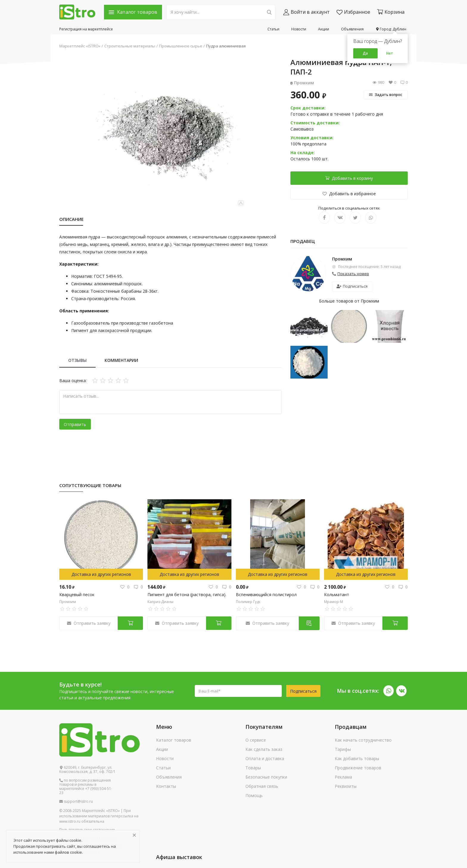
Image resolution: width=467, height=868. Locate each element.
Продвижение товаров (358, 768)
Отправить (75, 424)
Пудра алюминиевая (226, 46)
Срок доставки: (308, 108)
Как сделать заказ (264, 749)
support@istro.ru (76, 802)
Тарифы (343, 749)
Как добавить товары (357, 758)
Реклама (343, 777)
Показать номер (353, 274)
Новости (299, 29)
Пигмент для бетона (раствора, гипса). (187, 595)
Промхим (304, 83)
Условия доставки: (312, 138)
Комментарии (121, 360)
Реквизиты (346, 786)
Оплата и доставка (265, 758)
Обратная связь (262, 786)
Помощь (254, 795)
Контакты (166, 786)
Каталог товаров (174, 740)
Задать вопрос (386, 95)
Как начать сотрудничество (363, 740)
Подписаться (352, 286)
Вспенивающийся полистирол (266, 595)
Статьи (273, 29)
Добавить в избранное (349, 194)
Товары (253, 768)
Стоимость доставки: (315, 123)
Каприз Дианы (160, 602)
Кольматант (337, 595)
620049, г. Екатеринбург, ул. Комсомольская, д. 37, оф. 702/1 (87, 770)
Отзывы (77, 360)
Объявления (352, 29)
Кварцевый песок (77, 595)
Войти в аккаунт (306, 12)
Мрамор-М (334, 602)
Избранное (353, 12)
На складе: (303, 152)
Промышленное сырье (181, 46)
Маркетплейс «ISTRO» (80, 46)
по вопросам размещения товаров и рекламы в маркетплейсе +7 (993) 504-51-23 (86, 787)
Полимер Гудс (248, 602)
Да (365, 53)
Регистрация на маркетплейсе (86, 29)
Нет (390, 53)
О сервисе (256, 740)
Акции (324, 29)
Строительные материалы (130, 46)
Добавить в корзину (349, 178)
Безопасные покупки (266, 777)
